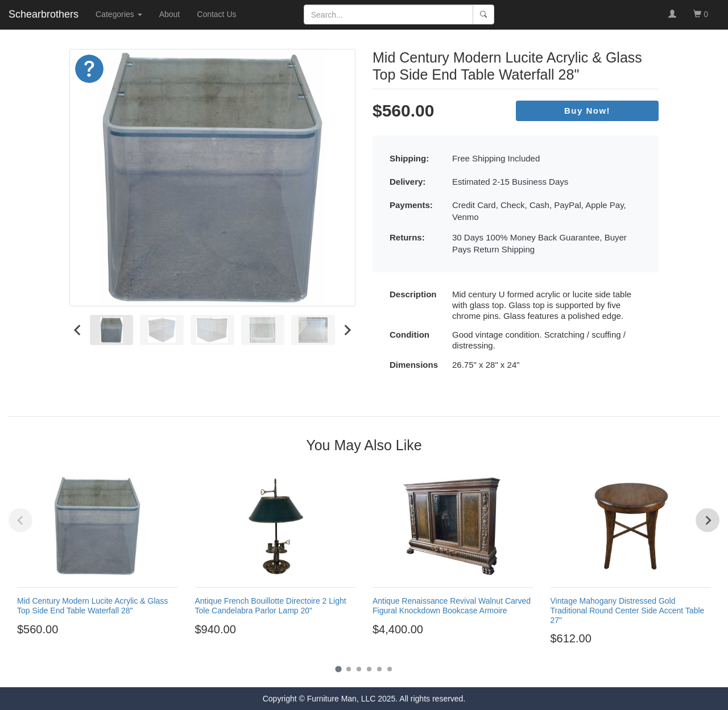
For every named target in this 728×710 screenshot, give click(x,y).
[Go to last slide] (78, 330)
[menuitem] (112, 330)
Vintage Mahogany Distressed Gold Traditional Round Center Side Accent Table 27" (628, 611)
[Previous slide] (20, 520)
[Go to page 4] (369, 669)
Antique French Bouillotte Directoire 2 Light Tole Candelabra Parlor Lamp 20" (271, 606)
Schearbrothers (44, 14)
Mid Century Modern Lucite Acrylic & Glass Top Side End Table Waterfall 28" (92, 606)
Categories (119, 14)
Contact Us (216, 14)
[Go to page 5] (379, 669)
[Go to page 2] (349, 669)
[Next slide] (347, 330)
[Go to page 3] (359, 669)
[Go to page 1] (338, 669)
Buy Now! (587, 111)
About (170, 14)
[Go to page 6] (390, 669)
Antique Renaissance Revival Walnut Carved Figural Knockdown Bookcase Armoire (452, 606)
